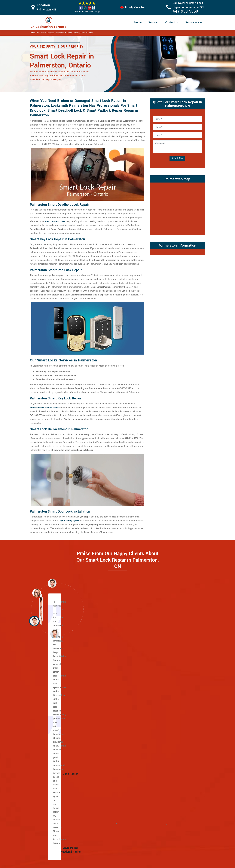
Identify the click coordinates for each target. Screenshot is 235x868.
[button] (55, 634)
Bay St (43, 702)
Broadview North (166, 745)
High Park (103, 795)
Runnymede (164, 725)
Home (138, 22)
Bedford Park (46, 799)
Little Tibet (163, 694)
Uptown (102, 733)
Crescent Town (165, 748)
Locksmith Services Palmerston (51, 33)
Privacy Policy (137, 829)
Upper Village (105, 694)
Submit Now (177, 158)
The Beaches (46, 748)
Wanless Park (105, 737)
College (43, 713)
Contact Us (172, 22)
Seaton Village (165, 729)
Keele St (44, 745)
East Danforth (165, 752)
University (44, 706)
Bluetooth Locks (138, 835)
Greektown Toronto (49, 768)
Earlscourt (104, 787)
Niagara (162, 702)
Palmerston (164, 709)
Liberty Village (165, 682)
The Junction (105, 799)
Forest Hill (104, 690)
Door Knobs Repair (102, 852)
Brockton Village (107, 764)
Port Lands (45, 783)
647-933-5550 (185, 11)
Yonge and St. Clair (108, 686)
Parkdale (162, 713)
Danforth (44, 756)
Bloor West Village (108, 756)
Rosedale (103, 717)
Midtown (103, 706)
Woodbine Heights (167, 760)
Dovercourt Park (106, 780)
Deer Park (103, 682)
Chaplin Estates (106, 674)
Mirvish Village (165, 698)
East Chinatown (47, 752)
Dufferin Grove (106, 783)
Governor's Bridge (167, 772)
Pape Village (164, 756)
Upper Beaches (47, 795)
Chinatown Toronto (167, 795)
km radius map (177, 208)
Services (153, 22)
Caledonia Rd (46, 671)
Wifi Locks (135, 841)
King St (43, 725)
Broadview (45, 733)
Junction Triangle (167, 674)
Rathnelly (103, 725)
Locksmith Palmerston (116, 864)
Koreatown (163, 678)
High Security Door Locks (105, 829)
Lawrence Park (106, 698)
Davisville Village (107, 678)
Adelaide (44, 729)
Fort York (103, 791)
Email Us (174, 829)
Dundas (43, 717)
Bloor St (43, 698)
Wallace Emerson (167, 741)
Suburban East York (168, 764)
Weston (43, 741)
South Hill (103, 721)
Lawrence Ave (46, 694)
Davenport (104, 776)
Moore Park (104, 709)
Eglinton (43, 686)
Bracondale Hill (106, 760)
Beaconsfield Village (109, 752)
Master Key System (102, 834)
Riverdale (44, 791)
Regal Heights (165, 717)
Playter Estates (47, 780)
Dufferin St (45, 690)
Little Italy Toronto (167, 686)
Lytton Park (104, 702)
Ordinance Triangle (167, 706)
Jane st (43, 737)
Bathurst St (45, 678)
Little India (45, 764)
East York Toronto (167, 791)
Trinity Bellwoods (166, 737)
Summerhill (104, 729)
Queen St (44, 721)
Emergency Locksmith (141, 852)
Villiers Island (46, 787)
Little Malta (164, 671)
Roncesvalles (165, 721)
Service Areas (194, 22)
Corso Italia (104, 772)
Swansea (162, 733)
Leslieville (44, 772)
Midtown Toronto (107, 748)
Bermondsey (164, 768)
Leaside (162, 776)
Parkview (162, 783)
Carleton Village (106, 768)
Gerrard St (44, 760)
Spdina (43, 709)
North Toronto (105, 713)
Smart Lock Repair (102, 846)
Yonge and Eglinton (108, 745)
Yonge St (44, 674)
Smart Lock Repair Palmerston (80, 33)
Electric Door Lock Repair (105, 840)
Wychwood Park (106, 741)
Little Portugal (165, 690)
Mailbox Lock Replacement (144, 847)
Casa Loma (104, 671)
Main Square (46, 776)
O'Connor (162, 780)
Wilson (43, 682)
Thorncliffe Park (166, 787)
